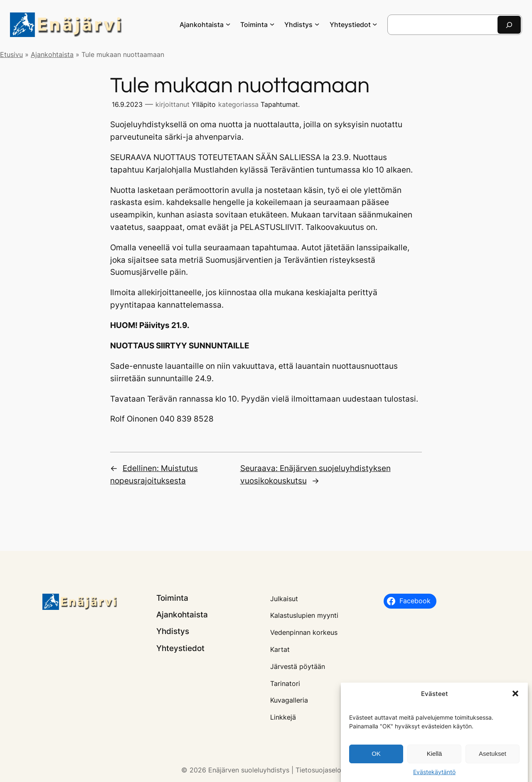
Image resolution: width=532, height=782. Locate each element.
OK (376, 757)
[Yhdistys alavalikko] (317, 24)
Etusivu (11, 54)
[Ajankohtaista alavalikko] (228, 24)
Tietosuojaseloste (323, 770)
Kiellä (435, 757)
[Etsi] (509, 25)
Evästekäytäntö (434, 775)
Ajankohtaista (52, 54)
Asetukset (493, 757)
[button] (515, 697)
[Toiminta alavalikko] (272, 24)
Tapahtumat (279, 104)
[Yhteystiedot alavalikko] (375, 24)
